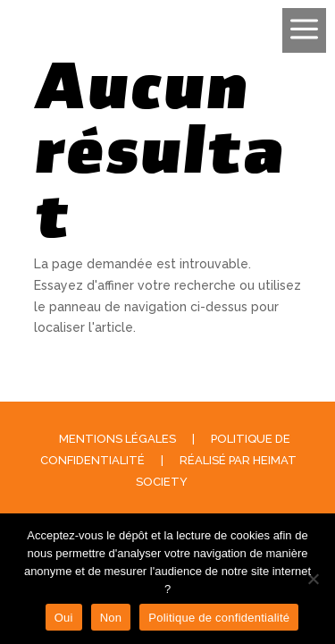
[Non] (313, 579)
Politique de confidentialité (219, 618)
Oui (64, 618)
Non (111, 618)
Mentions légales (117, 439)
